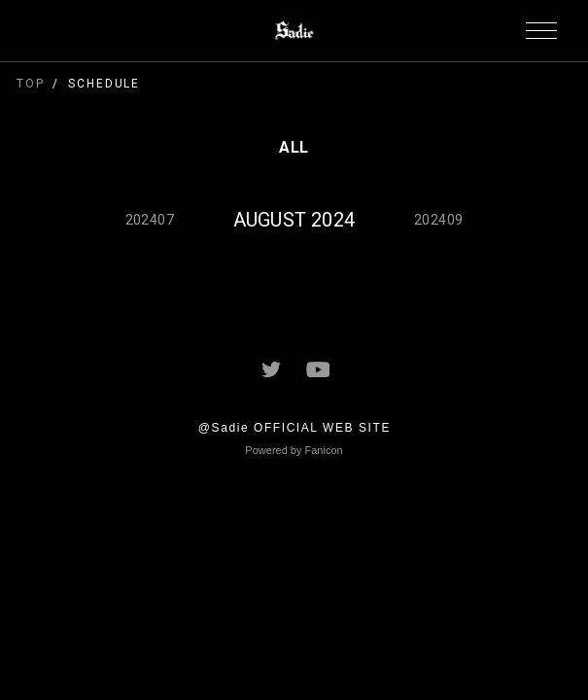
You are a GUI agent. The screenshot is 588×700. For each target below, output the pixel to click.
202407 (150, 220)
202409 (438, 220)
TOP (31, 84)
